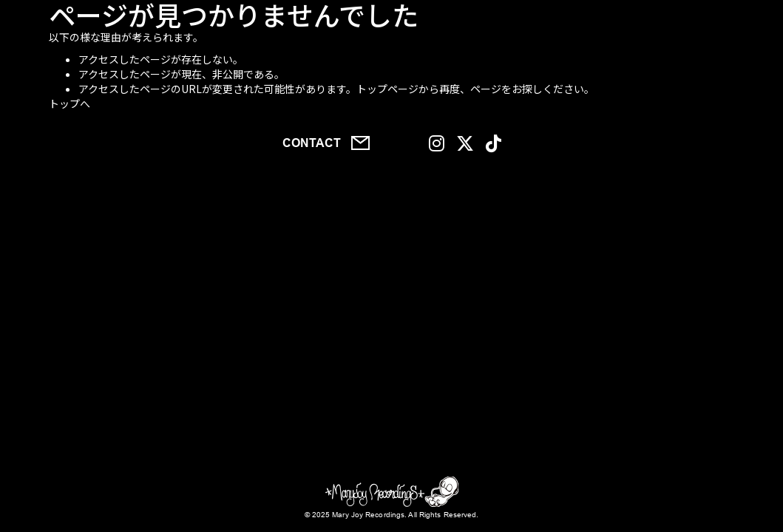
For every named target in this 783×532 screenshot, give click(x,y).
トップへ (70, 103)
